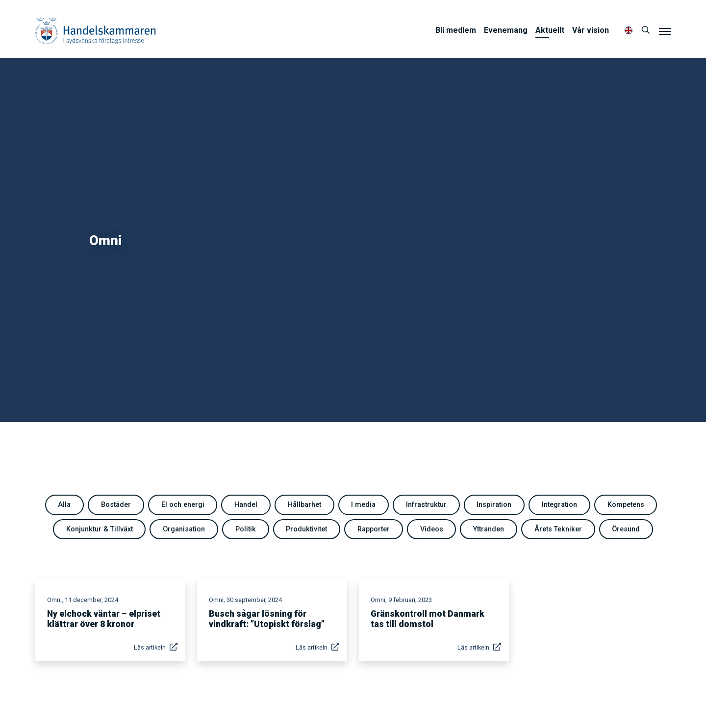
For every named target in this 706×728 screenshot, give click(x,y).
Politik (246, 529)
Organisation (184, 529)
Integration (559, 505)
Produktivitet (306, 529)
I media (363, 505)
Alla (64, 505)
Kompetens (626, 505)
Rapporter (374, 529)
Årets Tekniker (558, 529)
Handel (246, 505)
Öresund (626, 529)
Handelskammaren (96, 31)
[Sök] (646, 30)
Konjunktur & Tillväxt (100, 529)
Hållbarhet (304, 505)
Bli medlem (456, 30)
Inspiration (494, 505)
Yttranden (489, 529)
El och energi (183, 505)
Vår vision (591, 30)
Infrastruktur (426, 505)
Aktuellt (550, 30)
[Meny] (665, 31)
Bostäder (116, 505)
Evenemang (506, 30)
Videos (432, 529)
